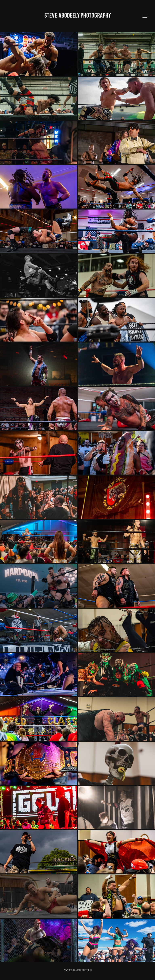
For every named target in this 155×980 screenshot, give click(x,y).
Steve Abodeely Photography (78, 15)
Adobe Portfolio (84, 970)
